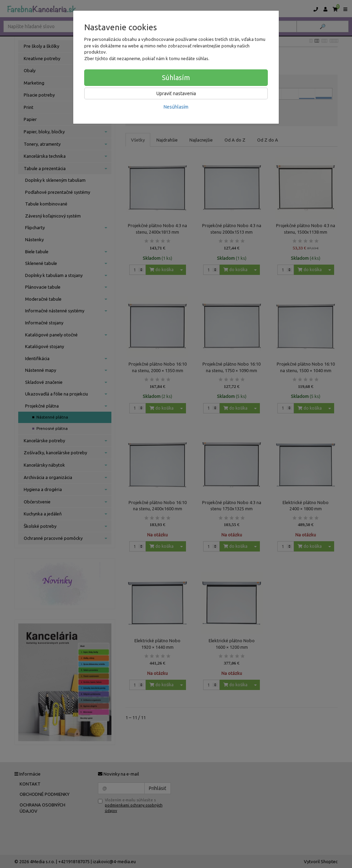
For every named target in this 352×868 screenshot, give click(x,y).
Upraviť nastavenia (176, 93)
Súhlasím (176, 77)
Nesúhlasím (176, 107)
